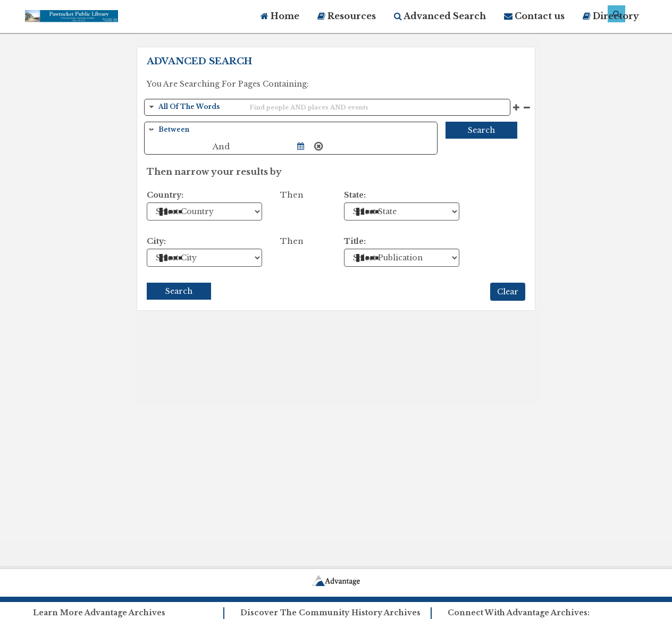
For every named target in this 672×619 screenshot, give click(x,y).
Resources (347, 16)
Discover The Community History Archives (330, 613)
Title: (355, 241)
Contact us (534, 16)
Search (481, 130)
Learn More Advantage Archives (99, 613)
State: (355, 195)
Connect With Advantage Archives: (519, 613)
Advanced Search (440, 16)
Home (280, 16)
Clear (508, 292)
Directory (611, 16)
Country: (165, 195)
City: (156, 241)
